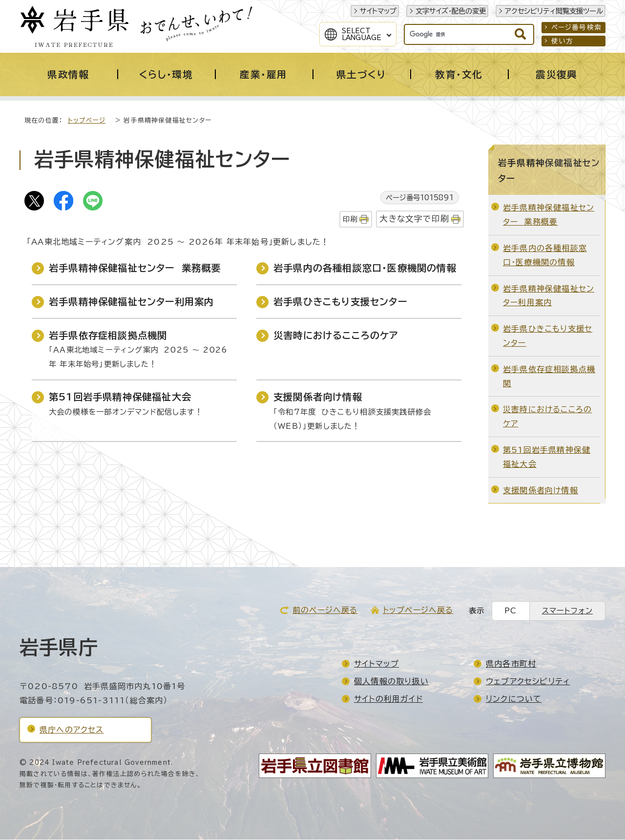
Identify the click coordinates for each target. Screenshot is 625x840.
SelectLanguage (362, 34)
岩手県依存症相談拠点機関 (108, 336)
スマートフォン (567, 611)
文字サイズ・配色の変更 (451, 11)
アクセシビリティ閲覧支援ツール (554, 11)
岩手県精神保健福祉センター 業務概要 (135, 268)
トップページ (87, 121)
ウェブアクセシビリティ (528, 682)
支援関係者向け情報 (318, 397)
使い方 (562, 41)
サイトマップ (378, 11)
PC (510, 611)
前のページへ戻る (325, 610)
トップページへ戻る (418, 610)
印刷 (350, 220)
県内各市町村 (511, 664)
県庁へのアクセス (72, 730)
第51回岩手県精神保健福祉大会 (120, 397)
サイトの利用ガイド (388, 699)
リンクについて (514, 699)
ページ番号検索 (576, 27)
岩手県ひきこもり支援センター (340, 302)
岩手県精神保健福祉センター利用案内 (131, 302)
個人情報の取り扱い (391, 682)
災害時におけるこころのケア (336, 336)
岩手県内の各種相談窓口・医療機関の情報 (365, 268)
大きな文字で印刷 (414, 219)
